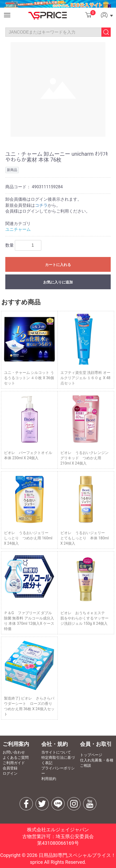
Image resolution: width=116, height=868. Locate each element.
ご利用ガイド (14, 763)
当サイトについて (56, 752)
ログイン (10, 773)
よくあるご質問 (16, 757)
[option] (58, 89)
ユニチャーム (18, 229)
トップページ (91, 755)
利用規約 (49, 779)
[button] (7, 15)
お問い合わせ (14, 752)
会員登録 (10, 768)
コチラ (41, 205)
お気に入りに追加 (58, 282)
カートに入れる (58, 265)
